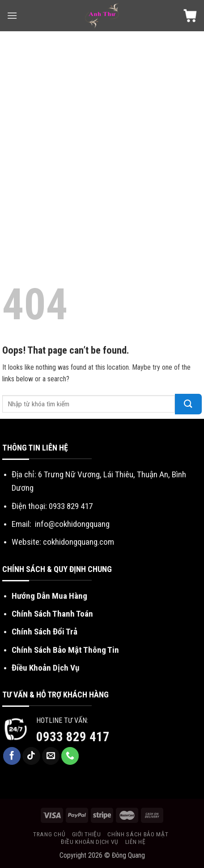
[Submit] (188, 404)
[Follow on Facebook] (12, 756)
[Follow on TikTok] (31, 756)
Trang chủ (49, 834)
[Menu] (12, 15)
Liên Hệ (136, 842)
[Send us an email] (51, 756)
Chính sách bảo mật (138, 834)
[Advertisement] (102, 138)
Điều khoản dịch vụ (90, 842)
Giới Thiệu (87, 834)
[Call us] (70, 756)
